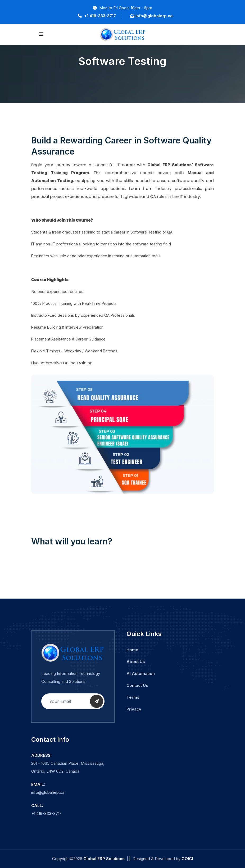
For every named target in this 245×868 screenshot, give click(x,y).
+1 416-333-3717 (97, 16)
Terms (133, 697)
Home (132, 650)
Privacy (134, 709)
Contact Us (137, 685)
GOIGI (187, 859)
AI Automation (141, 673)
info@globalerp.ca (151, 16)
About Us (136, 662)
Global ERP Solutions (104, 859)
